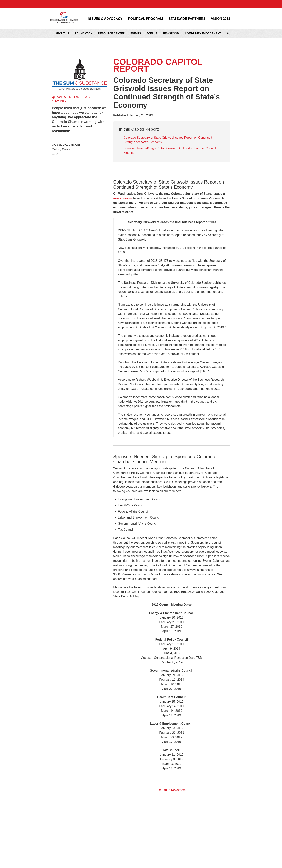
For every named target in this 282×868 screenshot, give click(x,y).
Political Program (145, 19)
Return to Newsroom (172, 790)
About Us (62, 33)
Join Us (152, 33)
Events (136, 33)
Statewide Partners (187, 19)
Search (228, 33)
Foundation (84, 33)
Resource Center (111, 33)
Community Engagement (203, 33)
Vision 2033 (221, 19)
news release (123, 198)
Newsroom (171, 33)
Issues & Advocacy (105, 19)
